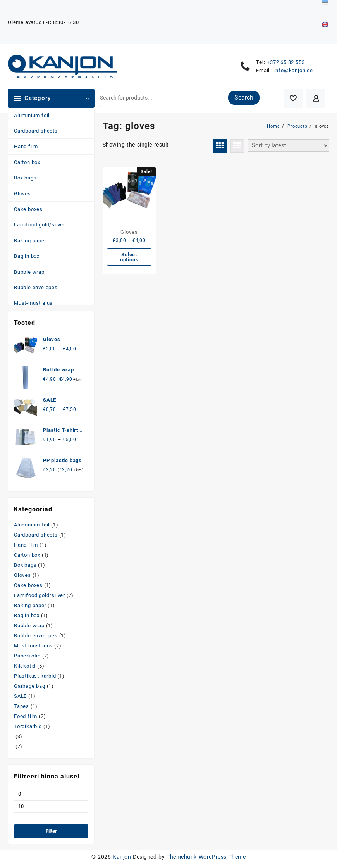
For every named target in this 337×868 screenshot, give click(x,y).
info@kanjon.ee (294, 70)
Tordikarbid (28, 726)
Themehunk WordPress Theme (206, 857)
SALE (20, 696)
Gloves (22, 194)
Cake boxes (28, 209)
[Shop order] (289, 145)
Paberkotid (27, 656)
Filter (51, 831)
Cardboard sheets (36, 131)
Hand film (26, 146)
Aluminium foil (32, 115)
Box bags (25, 178)
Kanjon (122, 857)
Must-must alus (33, 303)
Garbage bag (30, 686)
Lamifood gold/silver (40, 225)
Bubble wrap (29, 272)
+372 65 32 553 (286, 62)
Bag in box (27, 256)
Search (244, 97)
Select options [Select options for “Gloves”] (129, 257)
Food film (26, 716)
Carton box (27, 162)
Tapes (21, 706)
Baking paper (30, 241)
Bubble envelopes (36, 287)
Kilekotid (25, 666)
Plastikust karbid (35, 676)
